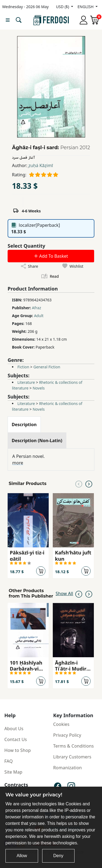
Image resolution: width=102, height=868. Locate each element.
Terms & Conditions (74, 746)
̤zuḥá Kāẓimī (41, 165)
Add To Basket (51, 256)
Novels (39, 388)
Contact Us (16, 739)
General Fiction (47, 367)
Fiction (23, 367)
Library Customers (72, 757)
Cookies (61, 724)
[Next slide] (89, 484)
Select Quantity (26, 246)
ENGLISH (86, 7)
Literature (26, 382)
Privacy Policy (67, 735)
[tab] (24, 425)
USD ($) (63, 7)
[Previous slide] (79, 484)
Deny (58, 856)
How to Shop (18, 750)
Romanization (68, 768)
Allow (22, 856)
